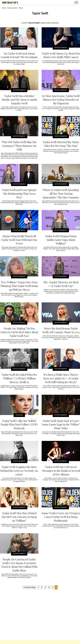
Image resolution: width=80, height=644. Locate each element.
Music (21, 8)
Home (4, 8)
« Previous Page (30, 587)
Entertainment (12, 8)
